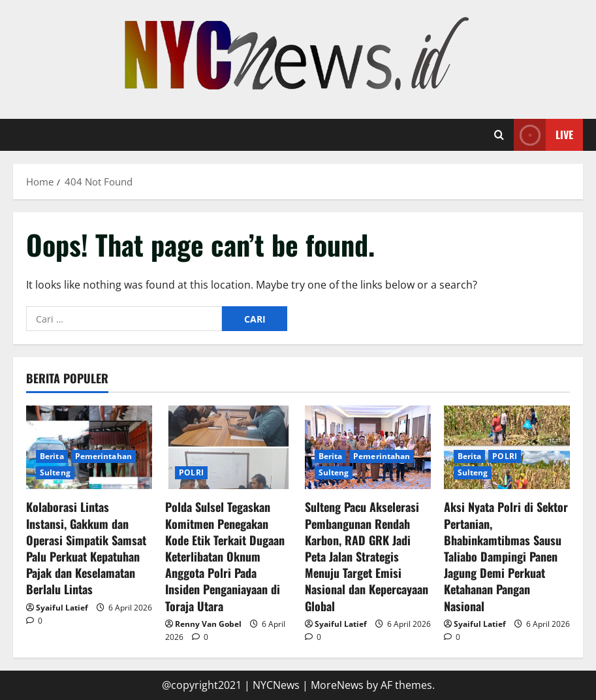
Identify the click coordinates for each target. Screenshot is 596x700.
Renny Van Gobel (208, 624)
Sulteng (55, 472)
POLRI (191, 472)
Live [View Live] (543, 135)
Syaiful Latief (62, 608)
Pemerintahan (103, 456)
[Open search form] (499, 135)
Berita (52, 456)
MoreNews (337, 685)
